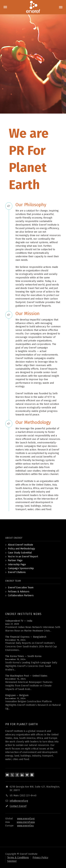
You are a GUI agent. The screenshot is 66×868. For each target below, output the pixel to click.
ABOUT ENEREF (14, 538)
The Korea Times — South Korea (23, 656)
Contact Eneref (18, 806)
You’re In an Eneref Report (23, 557)
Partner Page (15, 560)
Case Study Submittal (20, 553)
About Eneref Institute (21, 545)
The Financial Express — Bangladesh (26, 637)
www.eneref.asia (26, 822)
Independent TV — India (19, 621)
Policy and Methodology (21, 549)
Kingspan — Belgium (17, 695)
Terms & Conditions (18, 858)
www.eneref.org (26, 819)
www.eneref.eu (25, 826)
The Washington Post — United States (26, 676)
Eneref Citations (17, 572)
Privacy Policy (40, 858)
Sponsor (12, 861)
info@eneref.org (19, 801)
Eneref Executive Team (21, 588)
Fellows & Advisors (19, 592)
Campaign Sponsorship (21, 568)
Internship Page (17, 564)
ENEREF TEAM (13, 581)
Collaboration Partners (21, 595)
